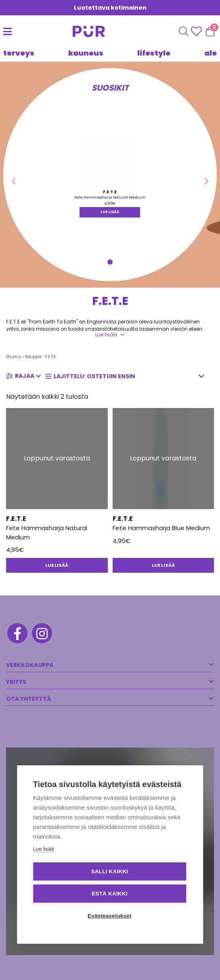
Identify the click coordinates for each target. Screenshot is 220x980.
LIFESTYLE (154, 53)
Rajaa (25, 376)
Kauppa (33, 357)
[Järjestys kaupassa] (127, 376)
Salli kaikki (110, 871)
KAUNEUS (86, 53)
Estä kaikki (109, 894)
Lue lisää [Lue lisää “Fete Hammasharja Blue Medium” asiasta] (163, 565)
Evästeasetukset (110, 916)
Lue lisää (106, 335)
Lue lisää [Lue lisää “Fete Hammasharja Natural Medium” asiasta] (110, 212)
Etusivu (14, 357)
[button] (14, 181)
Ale (211, 53)
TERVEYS (19, 53)
